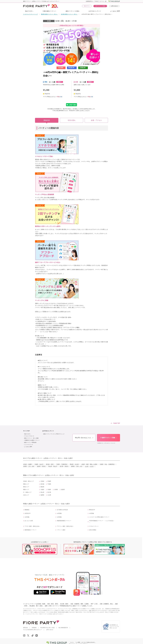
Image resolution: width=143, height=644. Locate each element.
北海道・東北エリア (28, 481)
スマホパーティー (94, 526)
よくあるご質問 (115, 11)
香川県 (62, 466)
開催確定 (27, 510)
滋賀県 (39, 466)
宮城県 (36, 464)
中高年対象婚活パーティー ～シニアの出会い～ (102, 522)
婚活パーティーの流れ (73, 11)
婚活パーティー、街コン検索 (31, 438)
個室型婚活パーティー (31, 530)
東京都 (48, 464)
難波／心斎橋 (93, 464)
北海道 (25, 464)
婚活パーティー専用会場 (30, 442)
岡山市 (55, 466)
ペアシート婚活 (61, 530)
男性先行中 (92, 510)
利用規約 (34, 628)
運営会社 (26, 628)
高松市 (67, 466)
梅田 (87, 464)
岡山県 (50, 466)
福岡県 (73, 466)
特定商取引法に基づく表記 (48, 628)
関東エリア (26, 484)
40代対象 (27, 517)
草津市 (44, 466)
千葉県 (58, 464)
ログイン (87, 6)
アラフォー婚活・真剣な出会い (65, 526)
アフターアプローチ (29, 436)
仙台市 (41, 464)
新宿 (52, 464)
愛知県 (72, 464)
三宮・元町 (31, 466)
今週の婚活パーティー (49, 11)
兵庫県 (25, 466)
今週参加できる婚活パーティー (32, 440)
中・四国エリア (27, 492)
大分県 (87, 466)
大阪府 (83, 464)
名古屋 (77, 464)
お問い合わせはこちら (83, 438)
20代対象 (59, 513)
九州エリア (26, 495)
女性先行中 (28, 513)
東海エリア (26, 487)
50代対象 (59, 517)
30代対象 (91, 513)
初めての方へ (29, 11)
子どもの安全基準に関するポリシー (33, 630)
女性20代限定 (93, 530)
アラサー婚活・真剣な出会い (32, 526)
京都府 (102, 464)
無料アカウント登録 (108, 438)
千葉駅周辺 (64, 464)
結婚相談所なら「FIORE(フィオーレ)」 (96, 1)
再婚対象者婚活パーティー (64, 521)
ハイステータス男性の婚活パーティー (99, 517)
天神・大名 (79, 466)
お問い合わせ (114, 6)
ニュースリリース (29, 445)
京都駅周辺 (111, 464)
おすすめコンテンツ (95, 11)
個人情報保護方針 (63, 628)
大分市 (92, 466)
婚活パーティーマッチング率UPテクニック (54, 434)
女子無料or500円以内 (62, 510)
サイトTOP (26, 431)
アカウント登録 (100, 6)
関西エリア (26, 490)
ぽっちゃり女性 (29, 521)
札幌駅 (30, 464)
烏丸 (106, 464)
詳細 (61, 97)
